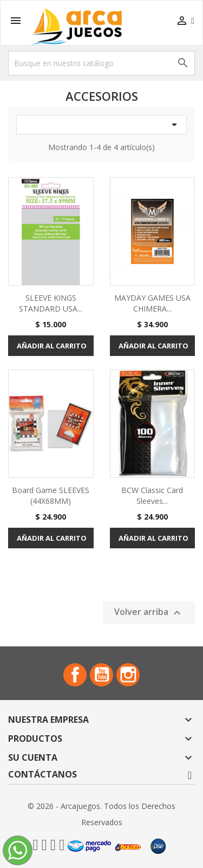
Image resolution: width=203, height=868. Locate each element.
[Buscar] (101, 63)
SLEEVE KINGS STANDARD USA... (51, 303)
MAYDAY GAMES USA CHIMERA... (152, 303)
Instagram (128, 675)
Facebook (75, 675)
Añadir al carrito (52, 346)
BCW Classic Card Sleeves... (152, 495)
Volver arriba (149, 613)
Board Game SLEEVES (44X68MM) (51, 495)
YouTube (101, 675)
